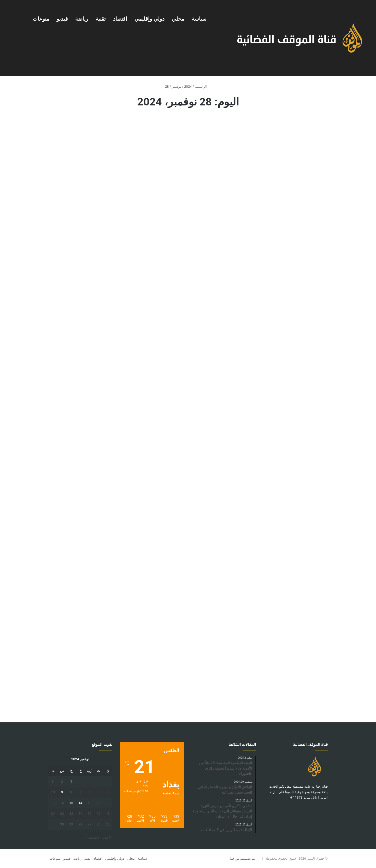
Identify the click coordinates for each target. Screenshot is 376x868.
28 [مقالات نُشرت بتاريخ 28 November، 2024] (80, 824)
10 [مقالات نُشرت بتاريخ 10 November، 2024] (53, 792)
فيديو (62, 19)
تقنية (101, 19)
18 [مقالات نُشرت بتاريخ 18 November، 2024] (108, 814)
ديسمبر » (92, 837)
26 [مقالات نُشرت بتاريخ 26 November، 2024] (99, 824)
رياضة (82, 19)
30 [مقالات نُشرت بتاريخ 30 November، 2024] (62, 824)
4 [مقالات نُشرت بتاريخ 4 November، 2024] (108, 792)
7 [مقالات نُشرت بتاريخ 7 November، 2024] (80, 792)
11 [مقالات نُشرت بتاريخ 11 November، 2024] (108, 803)
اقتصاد (120, 19)
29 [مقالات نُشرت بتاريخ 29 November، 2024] (71, 824)
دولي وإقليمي (149, 19)
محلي (178, 19)
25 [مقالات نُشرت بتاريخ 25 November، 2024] (108, 824)
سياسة (199, 19)
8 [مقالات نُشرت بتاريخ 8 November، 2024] (71, 792)
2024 (188, 87)
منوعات (41, 19)
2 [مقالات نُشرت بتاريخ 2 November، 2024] (62, 781)
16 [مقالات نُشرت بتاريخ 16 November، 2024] (62, 803)
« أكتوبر (107, 837)
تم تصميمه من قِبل (242, 858)
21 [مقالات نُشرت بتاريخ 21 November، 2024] (80, 814)
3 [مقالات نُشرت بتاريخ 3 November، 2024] (53, 781)
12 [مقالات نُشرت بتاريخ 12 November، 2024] (99, 803)
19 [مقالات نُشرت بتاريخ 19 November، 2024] (99, 814)
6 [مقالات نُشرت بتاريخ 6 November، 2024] (89, 792)
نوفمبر (177, 87)
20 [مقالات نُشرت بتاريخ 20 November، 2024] (89, 814)
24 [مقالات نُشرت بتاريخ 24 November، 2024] (53, 814)
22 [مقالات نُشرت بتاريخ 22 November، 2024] (71, 814)
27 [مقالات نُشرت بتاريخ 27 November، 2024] (89, 824)
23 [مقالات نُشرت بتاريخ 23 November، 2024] (62, 814)
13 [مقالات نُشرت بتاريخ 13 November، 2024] (89, 803)
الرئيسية (203, 87)
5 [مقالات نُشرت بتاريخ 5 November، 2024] (99, 792)
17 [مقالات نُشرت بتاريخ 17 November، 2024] (53, 803)
